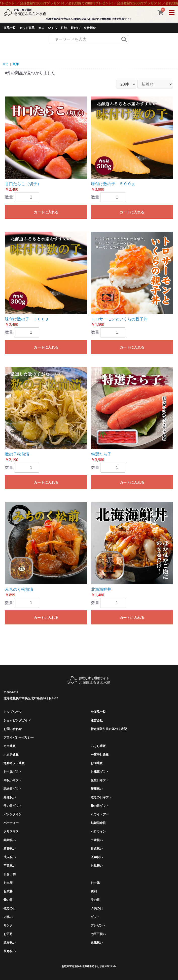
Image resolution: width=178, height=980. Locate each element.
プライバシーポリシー (19, 738)
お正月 (8, 934)
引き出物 (10, 874)
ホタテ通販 (11, 755)
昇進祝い (10, 797)
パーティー (11, 823)
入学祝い (97, 857)
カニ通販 (10, 746)
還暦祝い (10, 943)
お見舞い (97, 866)
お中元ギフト (13, 772)
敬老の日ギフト (101, 797)
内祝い (8, 917)
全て (6, 64)
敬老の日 (10, 908)
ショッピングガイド (17, 720)
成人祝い (10, 857)
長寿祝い (10, 951)
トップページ (13, 712)
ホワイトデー (100, 814)
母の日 (8, 900)
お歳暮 (8, 891)
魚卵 (16, 64)
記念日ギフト (13, 789)
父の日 (95, 900)
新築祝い (97, 789)
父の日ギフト (13, 806)
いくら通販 (98, 746)
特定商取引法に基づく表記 (109, 729)
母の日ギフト (100, 806)
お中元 (95, 883)
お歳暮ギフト (100, 772)
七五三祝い (98, 934)
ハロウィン (98, 831)
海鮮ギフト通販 (14, 763)
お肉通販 (97, 763)
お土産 (8, 883)
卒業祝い (10, 866)
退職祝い (97, 943)
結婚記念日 (98, 823)
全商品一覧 (98, 712)
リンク (8, 925)
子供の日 (97, 908)
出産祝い (97, 840)
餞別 (94, 891)
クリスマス (11, 831)
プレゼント (98, 925)
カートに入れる (46, 212)
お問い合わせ (13, 729)
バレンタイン (13, 814)
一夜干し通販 (100, 755)
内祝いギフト (13, 780)
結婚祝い (10, 840)
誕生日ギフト (100, 780)
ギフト (95, 917)
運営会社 (97, 720)
